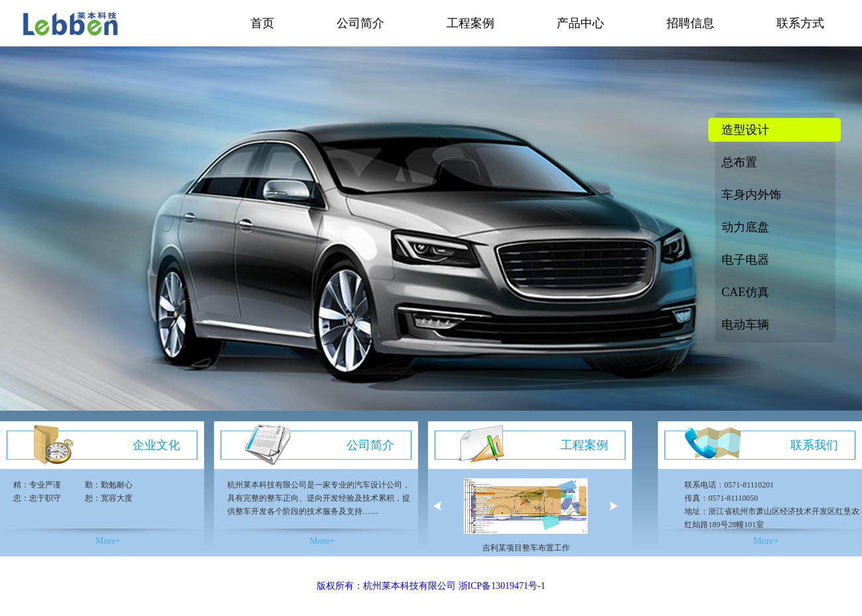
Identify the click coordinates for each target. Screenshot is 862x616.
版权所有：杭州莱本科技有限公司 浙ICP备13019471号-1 (431, 586)
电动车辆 (745, 325)
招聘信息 (690, 23)
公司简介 (360, 23)
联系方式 (800, 23)
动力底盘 (745, 227)
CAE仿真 (745, 292)
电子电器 (745, 260)
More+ (108, 541)
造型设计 (745, 130)
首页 (262, 23)
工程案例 (470, 23)
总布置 (739, 162)
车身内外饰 (751, 195)
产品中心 (580, 23)
